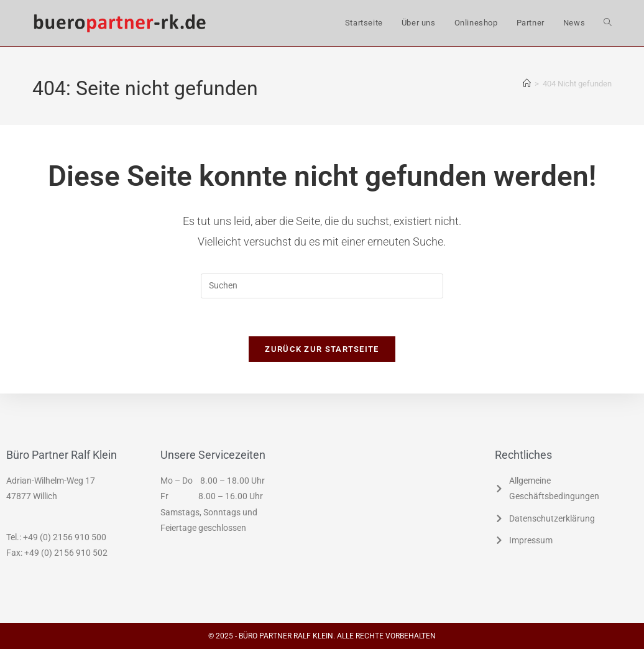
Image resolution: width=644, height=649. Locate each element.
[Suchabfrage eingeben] (322, 286)
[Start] (527, 84)
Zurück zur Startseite (322, 349)
